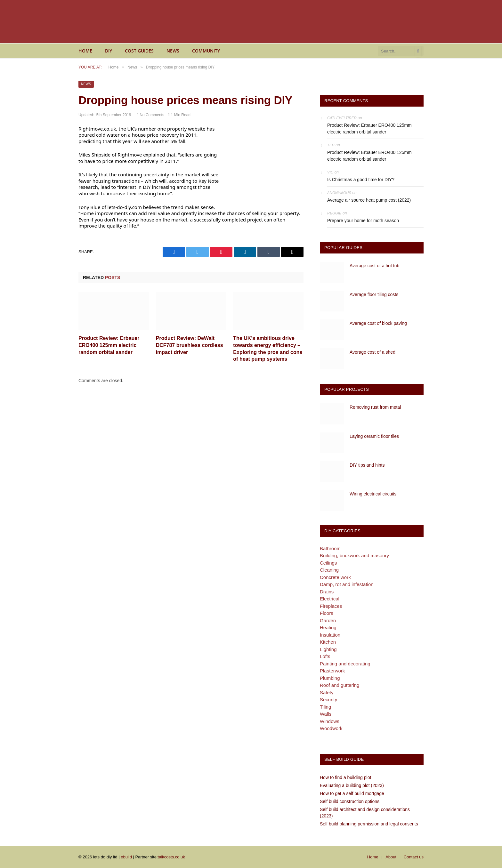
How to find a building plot (345, 777)
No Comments (150, 115)
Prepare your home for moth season (363, 221)
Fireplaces (331, 606)
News (173, 51)
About (391, 857)
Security (328, 699)
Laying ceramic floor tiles (374, 436)
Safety (327, 692)
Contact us (414, 857)
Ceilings (328, 563)
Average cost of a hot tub (374, 266)
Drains (327, 592)
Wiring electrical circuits (373, 494)
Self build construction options (350, 801)
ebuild (126, 857)
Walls (326, 714)
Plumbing (330, 678)
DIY (109, 51)
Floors (327, 613)
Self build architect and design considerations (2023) (365, 813)
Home (85, 51)
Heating (328, 627)
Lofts (325, 656)
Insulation (330, 635)
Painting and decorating (345, 664)
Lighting (328, 649)
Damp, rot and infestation (347, 584)
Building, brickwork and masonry (354, 555)
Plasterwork (332, 671)
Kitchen (328, 642)
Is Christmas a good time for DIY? (361, 180)
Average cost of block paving (378, 323)
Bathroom (330, 548)
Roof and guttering (340, 685)
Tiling (325, 707)
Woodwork (331, 728)
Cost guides (139, 51)
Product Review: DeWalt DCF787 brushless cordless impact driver (190, 345)
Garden (328, 620)
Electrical (330, 599)
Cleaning (329, 570)
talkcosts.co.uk (171, 857)
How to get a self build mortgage (352, 793)
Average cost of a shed (372, 352)
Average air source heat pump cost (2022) (369, 200)
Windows (330, 721)
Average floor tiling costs (374, 294)
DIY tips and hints (367, 465)
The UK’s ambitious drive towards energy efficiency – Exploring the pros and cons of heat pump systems (268, 349)
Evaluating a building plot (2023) (352, 785)
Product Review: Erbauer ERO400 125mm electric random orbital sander (109, 345)
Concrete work (335, 577)
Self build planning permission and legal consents (369, 824)
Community (206, 51)
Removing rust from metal (375, 407)
